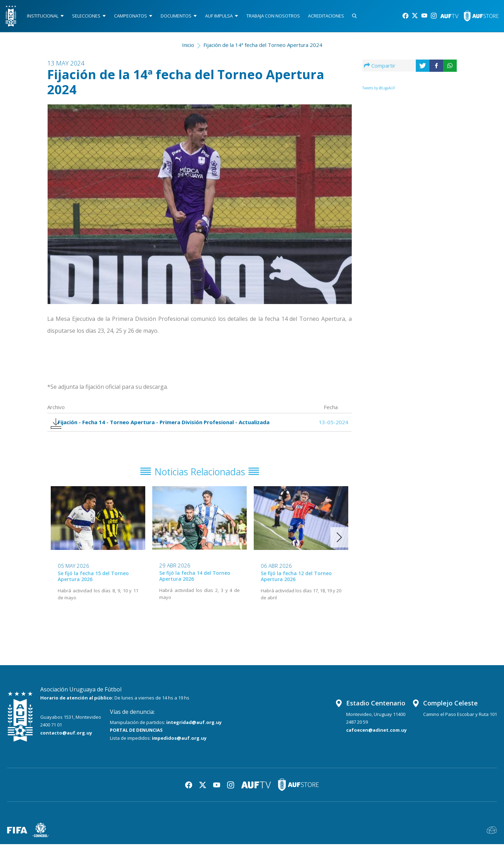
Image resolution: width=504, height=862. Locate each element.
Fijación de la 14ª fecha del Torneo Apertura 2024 (263, 48)
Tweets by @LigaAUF (379, 91)
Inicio (188, 48)
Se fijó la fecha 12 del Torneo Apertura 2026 (296, 594)
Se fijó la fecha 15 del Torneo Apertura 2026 (93, 594)
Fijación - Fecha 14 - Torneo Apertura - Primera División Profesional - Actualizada (149, 431)
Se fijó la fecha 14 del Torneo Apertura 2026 (195, 594)
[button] (339, 555)
